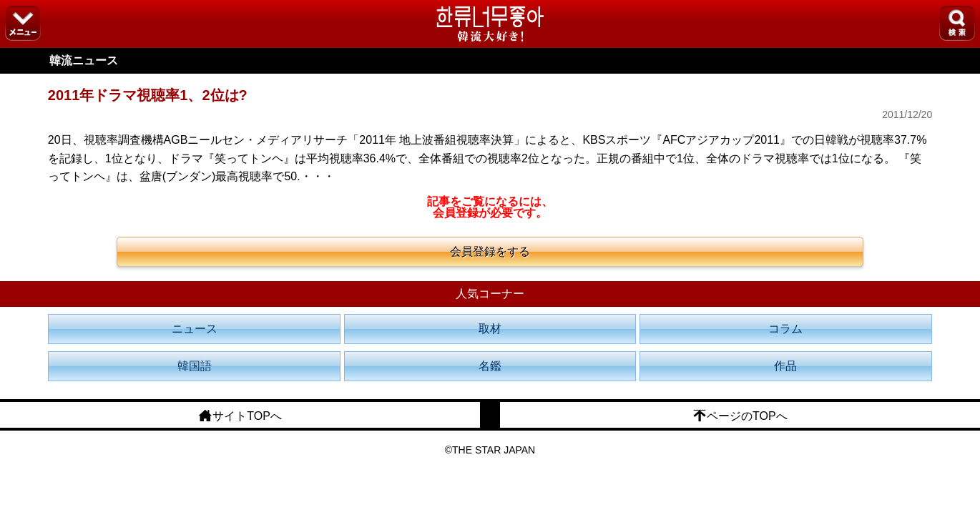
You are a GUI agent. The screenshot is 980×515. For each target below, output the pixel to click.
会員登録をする (490, 251)
